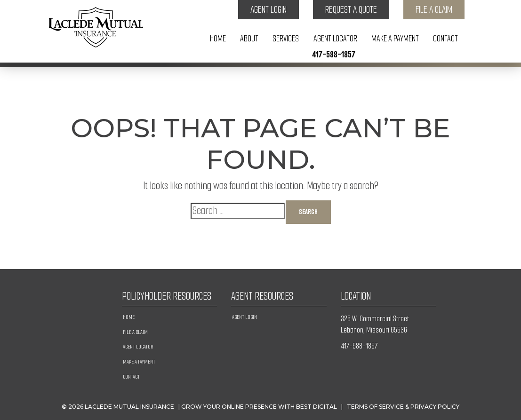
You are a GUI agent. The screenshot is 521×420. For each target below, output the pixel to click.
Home (218, 39)
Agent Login (269, 10)
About (249, 39)
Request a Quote (351, 10)
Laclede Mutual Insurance (129, 407)
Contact (445, 39)
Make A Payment (395, 39)
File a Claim (434, 10)
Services (286, 39)
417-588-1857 (334, 55)
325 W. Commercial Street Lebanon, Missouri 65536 (375, 324)
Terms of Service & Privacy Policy (403, 407)
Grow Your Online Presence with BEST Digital (259, 407)
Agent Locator (335, 39)
